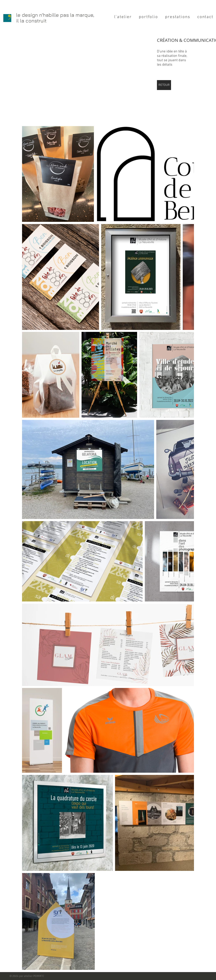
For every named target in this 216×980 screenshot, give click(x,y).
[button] (75, 78)
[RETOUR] (164, 85)
